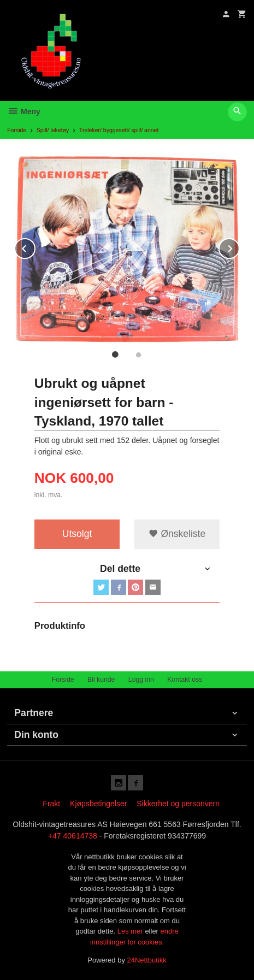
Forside (17, 130)
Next (239, 247)
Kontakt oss (185, 680)
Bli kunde (101, 680)
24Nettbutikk (147, 960)
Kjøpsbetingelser (98, 804)
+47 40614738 (73, 836)
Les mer (131, 931)
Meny (24, 111)
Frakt (51, 804)
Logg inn (141, 680)
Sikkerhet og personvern (178, 804)
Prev (35, 247)
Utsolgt (77, 534)
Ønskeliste (177, 534)
